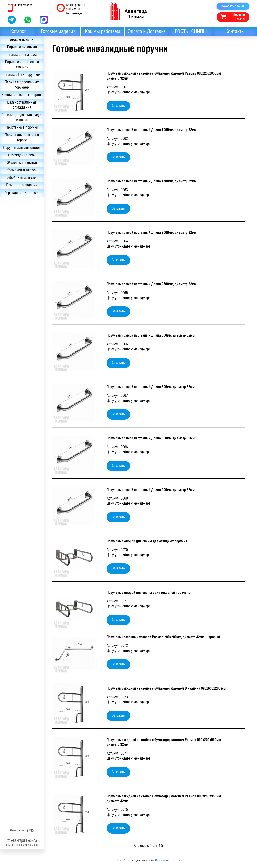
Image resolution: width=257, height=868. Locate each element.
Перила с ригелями (20, 48)
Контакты (235, 32)
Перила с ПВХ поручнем (20, 76)
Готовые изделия (58, 32)
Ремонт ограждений (20, 194)
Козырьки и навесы (20, 178)
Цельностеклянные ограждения (20, 112)
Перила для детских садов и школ (20, 125)
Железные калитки (20, 171)
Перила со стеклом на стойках (20, 66)
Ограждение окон (20, 163)
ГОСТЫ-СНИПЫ (191, 32)
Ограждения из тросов (20, 201)
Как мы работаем (102, 32)
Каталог (18, 32)
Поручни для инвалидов (20, 156)
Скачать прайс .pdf (20, 849)
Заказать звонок (233, 6)
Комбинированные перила (20, 99)
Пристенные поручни (20, 135)
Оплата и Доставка (147, 32)
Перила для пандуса (20, 56)
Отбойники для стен (20, 186)
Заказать (118, 106)
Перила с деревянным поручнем (20, 86)
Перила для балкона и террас (20, 145)
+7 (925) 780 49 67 (23, 5)
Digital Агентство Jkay (168, 861)
